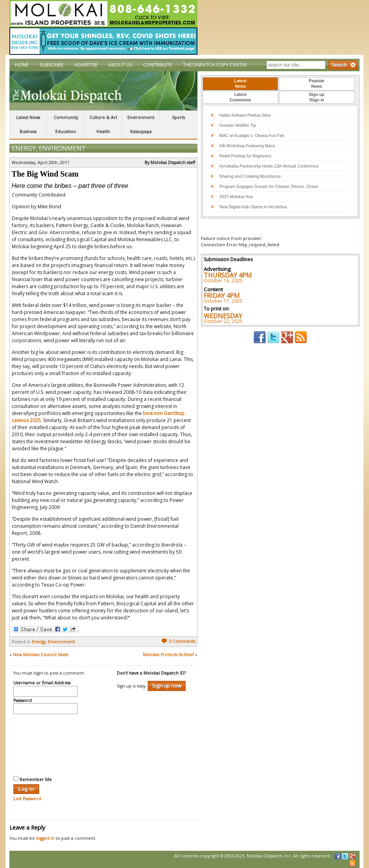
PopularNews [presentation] (317, 83)
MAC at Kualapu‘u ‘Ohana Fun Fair (252, 135)
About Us (120, 65)
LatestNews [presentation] (240, 83)
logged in (45, 838)
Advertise (86, 65)
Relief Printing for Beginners (246, 156)
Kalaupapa (141, 132)
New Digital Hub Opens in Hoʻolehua (253, 207)
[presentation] (45, 744)
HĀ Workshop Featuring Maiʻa (247, 146)
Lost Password (27, 799)
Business (28, 132)
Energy (24, 148)
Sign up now (167, 686)
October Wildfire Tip (238, 125)
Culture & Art (103, 117)
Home (22, 65)
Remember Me (33, 779)
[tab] (240, 84)
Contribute (157, 65)
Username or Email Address (42, 683)
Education (66, 132)
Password (23, 701)
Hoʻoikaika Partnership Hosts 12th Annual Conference (269, 166)
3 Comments (178, 641)
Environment (141, 117)
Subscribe (52, 65)
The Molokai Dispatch (103, 91)
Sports (178, 117)
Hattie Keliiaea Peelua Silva (245, 115)
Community (66, 117)
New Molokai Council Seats (41, 655)
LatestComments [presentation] (240, 97)
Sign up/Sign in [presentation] (317, 97)
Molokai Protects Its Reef (168, 655)
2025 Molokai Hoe (236, 197)
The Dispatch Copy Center (215, 65)
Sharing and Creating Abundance (250, 176)
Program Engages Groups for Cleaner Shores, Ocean (269, 186)
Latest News (28, 117)
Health (103, 132)
